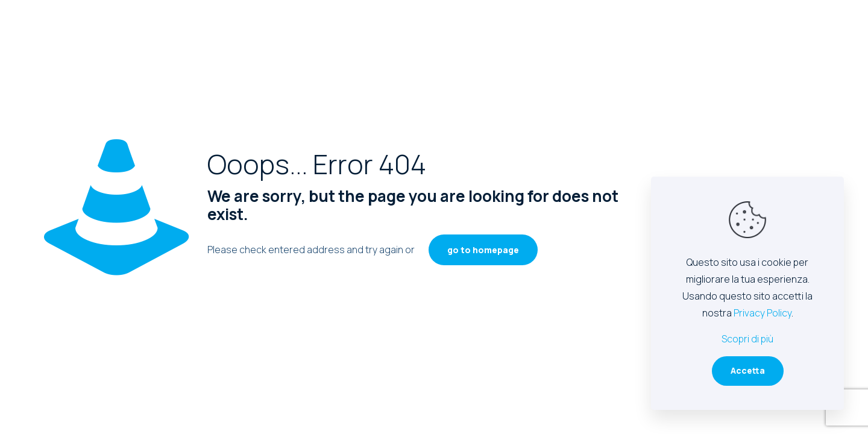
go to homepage (483, 250)
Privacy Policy (763, 313)
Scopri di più (747, 339)
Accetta (748, 370)
